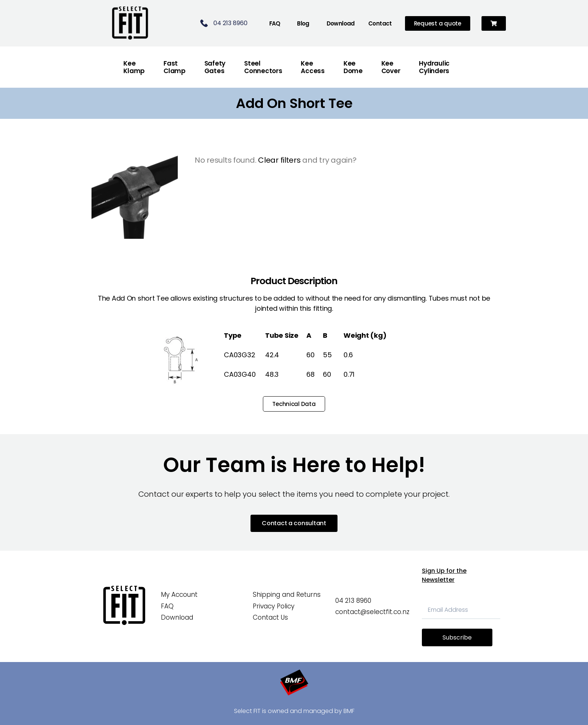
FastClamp (175, 67)
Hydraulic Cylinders (434, 67)
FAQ (275, 23)
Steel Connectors (263, 67)
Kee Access (313, 67)
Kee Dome (353, 67)
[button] (494, 23)
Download (341, 23)
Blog (303, 23)
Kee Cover (391, 67)
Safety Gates (215, 67)
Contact (380, 23)
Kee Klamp (134, 67)
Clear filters (279, 160)
